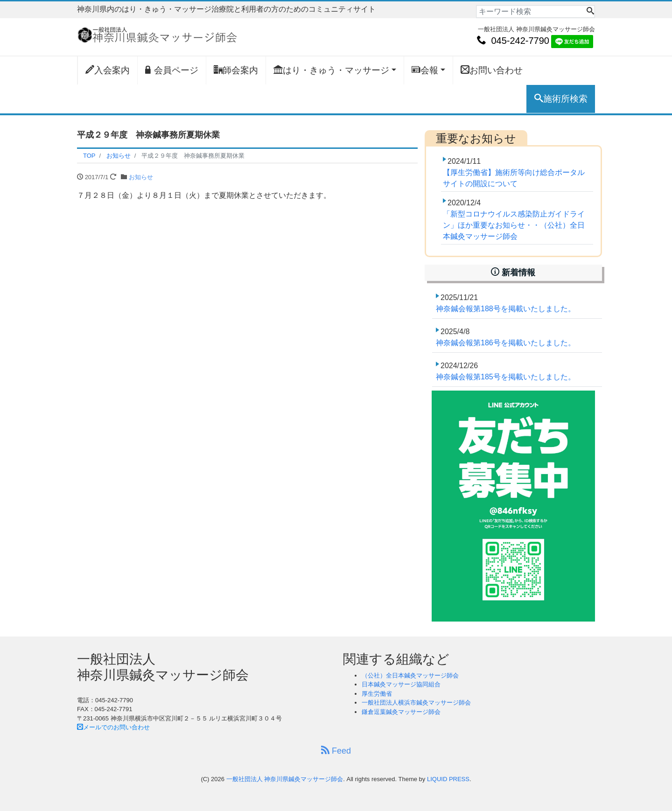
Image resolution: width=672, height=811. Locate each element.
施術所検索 (561, 98)
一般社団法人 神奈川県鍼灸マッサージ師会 (285, 779)
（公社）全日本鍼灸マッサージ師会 (410, 675)
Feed (336, 751)
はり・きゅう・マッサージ (331, 70)
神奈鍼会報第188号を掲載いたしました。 (506, 309)
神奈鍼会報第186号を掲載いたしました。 (506, 343)
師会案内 (236, 70)
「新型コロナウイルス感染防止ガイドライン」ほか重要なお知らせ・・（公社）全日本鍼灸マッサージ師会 (514, 225)
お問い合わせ (492, 70)
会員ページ (172, 70)
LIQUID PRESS (448, 779)
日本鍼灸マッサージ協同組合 (401, 684)
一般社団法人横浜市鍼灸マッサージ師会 (416, 703)
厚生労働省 (377, 694)
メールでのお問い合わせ (113, 727)
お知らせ (141, 177)
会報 (425, 70)
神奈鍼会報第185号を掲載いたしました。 (506, 377)
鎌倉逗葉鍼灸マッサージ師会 (401, 712)
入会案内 (108, 70)
